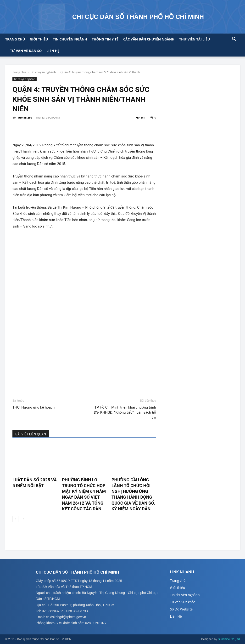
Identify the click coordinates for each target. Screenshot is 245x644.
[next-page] (23, 519)
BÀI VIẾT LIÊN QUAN (31, 434)
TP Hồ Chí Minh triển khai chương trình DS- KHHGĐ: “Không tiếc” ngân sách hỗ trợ (125, 412)
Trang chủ (15, 39)
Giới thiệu (39, 39)
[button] (234, 40)
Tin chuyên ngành (70, 39)
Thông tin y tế (105, 39)
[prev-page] (15, 519)
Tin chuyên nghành (43, 72)
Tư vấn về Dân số (26, 51)
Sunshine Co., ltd (229, 639)
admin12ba (25, 117)
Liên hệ (53, 51)
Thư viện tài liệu (195, 39)
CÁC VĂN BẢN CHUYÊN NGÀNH (149, 39)
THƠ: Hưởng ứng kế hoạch (33, 407)
